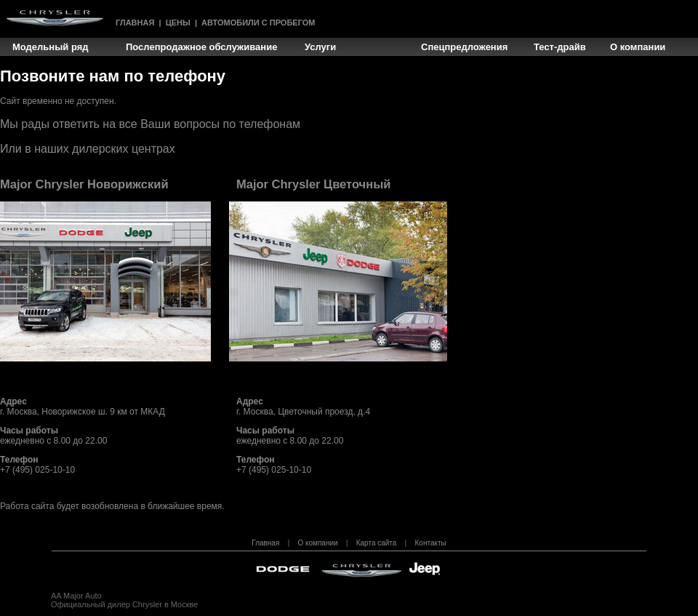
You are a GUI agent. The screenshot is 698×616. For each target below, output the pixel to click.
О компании (317, 543)
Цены (178, 23)
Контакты (431, 543)
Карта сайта (377, 543)
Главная (135, 23)
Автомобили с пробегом (258, 23)
